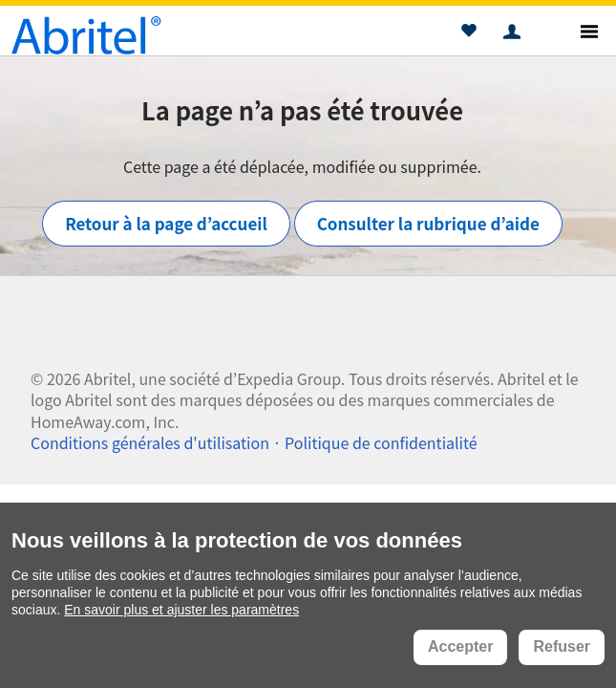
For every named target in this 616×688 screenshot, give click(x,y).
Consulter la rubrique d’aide (428, 223)
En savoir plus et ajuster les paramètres (181, 610)
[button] (468, 33)
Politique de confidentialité (381, 442)
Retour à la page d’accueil (166, 223)
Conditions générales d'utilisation (150, 442)
